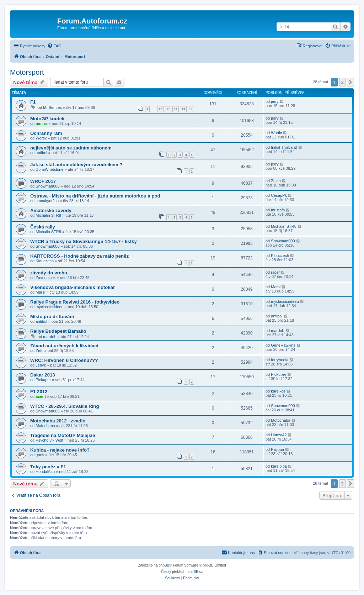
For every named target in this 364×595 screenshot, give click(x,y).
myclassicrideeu (49, 307)
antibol (41, 153)
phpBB (164, 565)
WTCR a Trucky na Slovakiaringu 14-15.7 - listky (84, 241)
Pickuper (43, 380)
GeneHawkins (283, 345)
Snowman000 (47, 186)
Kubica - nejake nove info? (60, 450)
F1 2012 (39, 392)
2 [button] (342, 82)
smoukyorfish (47, 201)
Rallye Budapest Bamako (58, 331)
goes (40, 455)
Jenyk (41, 365)
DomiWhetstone (49, 169)
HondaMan (45, 472)
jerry (275, 101)
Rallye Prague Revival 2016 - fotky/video (75, 302)
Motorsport (27, 72)
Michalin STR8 (48, 215)
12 (176, 109)
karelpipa (279, 466)
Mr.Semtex (52, 107)
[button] (350, 82)
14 (191, 109)
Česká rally (43, 227)
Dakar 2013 (43, 375)
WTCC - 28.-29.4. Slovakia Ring (65, 406)
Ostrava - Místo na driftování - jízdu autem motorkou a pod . (97, 196)
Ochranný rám (46, 133)
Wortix (41, 138)
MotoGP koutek (47, 119)
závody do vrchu (49, 273)
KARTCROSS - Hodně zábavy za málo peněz (79, 256)
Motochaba (45, 426)
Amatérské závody (51, 210)
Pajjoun (277, 449)
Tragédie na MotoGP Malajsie (63, 435)
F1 (33, 102)
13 (183, 109)
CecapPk (279, 195)
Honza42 (279, 435)
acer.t (41, 396)
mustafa (278, 210)
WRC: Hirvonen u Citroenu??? (64, 360)
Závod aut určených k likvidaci (64, 346)
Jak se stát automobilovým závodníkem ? (76, 165)
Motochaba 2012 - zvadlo (58, 421)
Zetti (39, 351)
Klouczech (45, 261)
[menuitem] (54, 46)
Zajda (276, 181)
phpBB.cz (195, 572)
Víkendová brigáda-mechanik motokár (73, 287)
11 (168, 109)
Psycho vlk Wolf (49, 440)
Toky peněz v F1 (48, 467)
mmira (41, 123)
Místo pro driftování (52, 317)
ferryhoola (280, 360)
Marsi (40, 292)
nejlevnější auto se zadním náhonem (71, 148)
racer (275, 272)
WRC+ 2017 (43, 181)
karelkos (278, 391)
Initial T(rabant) (284, 147)
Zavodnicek (45, 278)
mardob (50, 337)
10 (160, 109)
